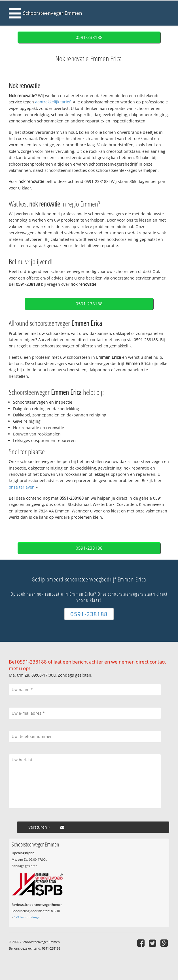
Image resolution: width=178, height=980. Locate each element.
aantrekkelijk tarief (53, 102)
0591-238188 (89, 37)
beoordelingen (28, 917)
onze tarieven (22, 487)
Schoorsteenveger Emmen (52, 13)
